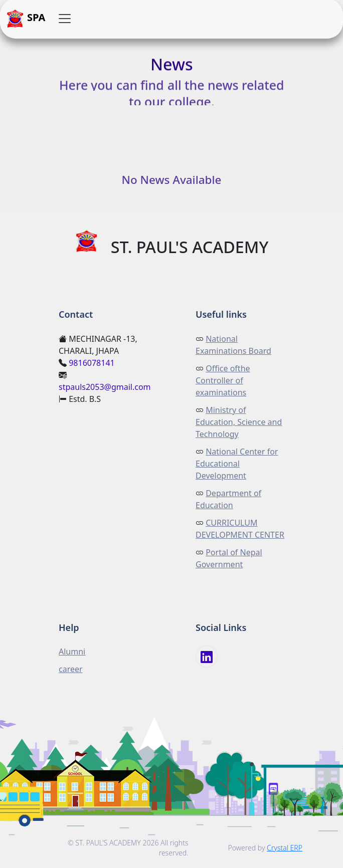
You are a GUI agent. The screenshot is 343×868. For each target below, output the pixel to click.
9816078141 (92, 363)
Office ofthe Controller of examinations (223, 380)
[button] (65, 19)
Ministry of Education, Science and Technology (239, 422)
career (71, 669)
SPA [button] (26, 19)
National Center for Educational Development (237, 464)
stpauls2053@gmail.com (105, 387)
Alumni (72, 652)
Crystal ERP (285, 848)
